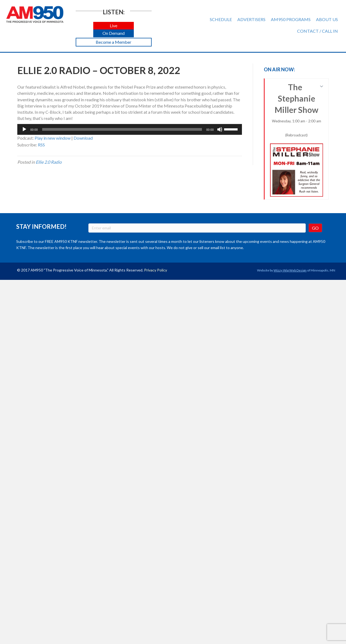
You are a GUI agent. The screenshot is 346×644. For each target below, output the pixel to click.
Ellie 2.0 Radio (49, 162)
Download (83, 138)
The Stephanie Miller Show (297, 139)
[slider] (122, 129)
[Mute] (220, 129)
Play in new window (53, 138)
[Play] (24, 129)
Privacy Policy (156, 270)
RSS (41, 145)
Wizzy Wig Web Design (290, 270)
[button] (114, 26)
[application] (130, 129)
